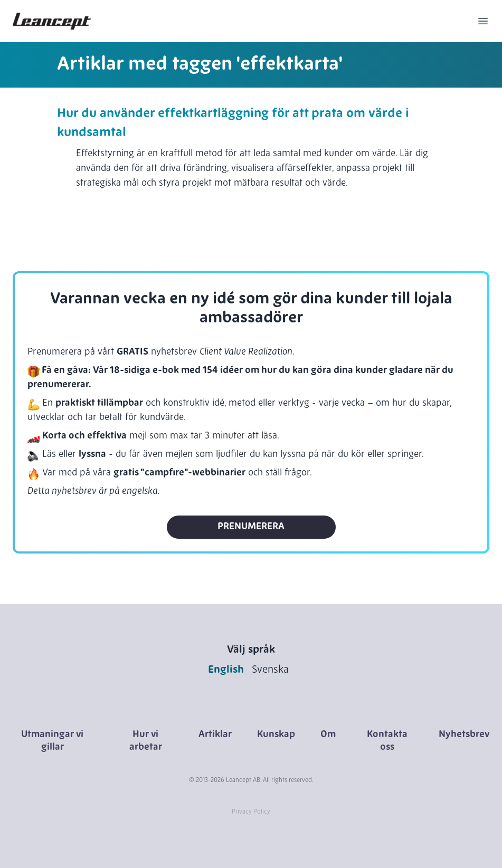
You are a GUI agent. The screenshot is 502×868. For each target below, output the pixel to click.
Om (328, 735)
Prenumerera (251, 527)
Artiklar (215, 735)
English (226, 670)
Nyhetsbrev (464, 735)
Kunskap (276, 735)
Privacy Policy (251, 812)
